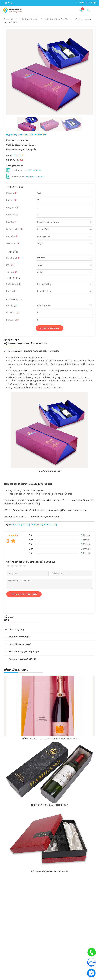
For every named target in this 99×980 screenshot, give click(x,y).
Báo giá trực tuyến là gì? (22, 659)
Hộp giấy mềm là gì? (20, 637)
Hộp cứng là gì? (17, 629)
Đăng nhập (83, 3)
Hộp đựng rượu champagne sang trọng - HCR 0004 (50, 739)
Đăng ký (94, 3)
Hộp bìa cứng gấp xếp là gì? (24, 652)
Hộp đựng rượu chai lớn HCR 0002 (49, 805)
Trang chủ (9, 19)
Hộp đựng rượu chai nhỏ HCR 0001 (49, 872)
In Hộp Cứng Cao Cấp (29, 19)
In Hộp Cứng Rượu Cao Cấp (56, 19)
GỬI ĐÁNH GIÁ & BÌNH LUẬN (24, 594)
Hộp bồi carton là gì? (20, 644)
